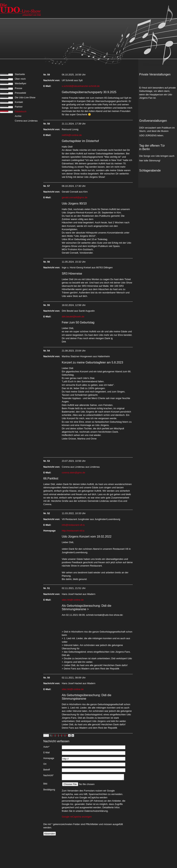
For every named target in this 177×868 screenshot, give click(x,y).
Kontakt (19, 102)
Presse (18, 88)
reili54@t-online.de (72, 135)
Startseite (20, 74)
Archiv (18, 116)
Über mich (20, 79)
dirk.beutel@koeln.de (73, 317)
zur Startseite (21, 9)
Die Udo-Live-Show (25, 97)
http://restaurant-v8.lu (73, 531)
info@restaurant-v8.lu (73, 525)
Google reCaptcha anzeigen (77, 818)
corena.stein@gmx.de (73, 473)
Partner (19, 107)
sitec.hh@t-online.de (73, 600)
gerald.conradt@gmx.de (75, 197)
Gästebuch (21, 111)
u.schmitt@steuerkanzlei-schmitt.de (81, 86)
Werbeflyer (21, 83)
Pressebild (20, 93)
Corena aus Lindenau (26, 121)
